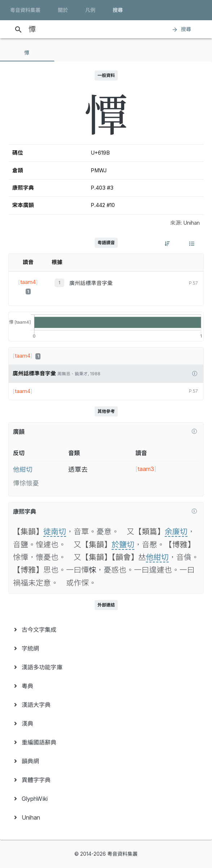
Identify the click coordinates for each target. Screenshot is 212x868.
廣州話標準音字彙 (91, 283)
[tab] (27, 53)
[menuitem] (106, 630)
